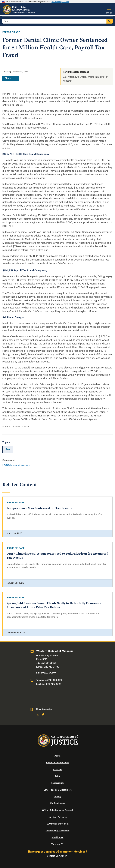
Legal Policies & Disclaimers (58, 790)
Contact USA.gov (58, 856)
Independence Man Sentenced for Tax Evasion (39, 508)
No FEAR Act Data (58, 817)
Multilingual (58, 837)
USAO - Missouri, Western (16, 465)
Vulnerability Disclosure (58, 831)
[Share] (11, 78)
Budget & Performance (57, 763)
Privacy (57, 797)
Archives (57, 769)
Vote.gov (58, 844)
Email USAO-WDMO (46, 673)
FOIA (57, 776)
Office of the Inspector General (57, 810)
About (57, 756)
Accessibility (57, 783)
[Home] (19, 13)
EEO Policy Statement (58, 824)
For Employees (58, 803)
